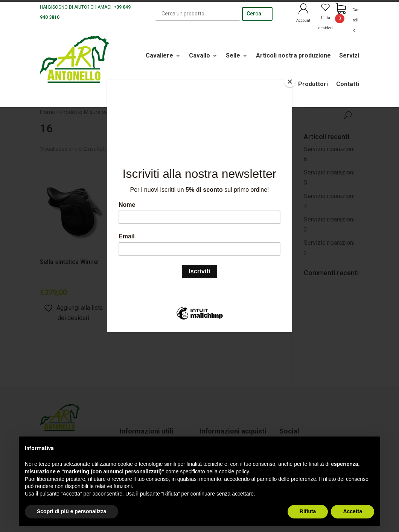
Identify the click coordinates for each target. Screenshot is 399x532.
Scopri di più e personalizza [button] (72, 511)
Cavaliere (159, 55)
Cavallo (200, 55)
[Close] (290, 82)
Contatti (348, 84)
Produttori (313, 84)
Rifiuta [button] (308, 511)
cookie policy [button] (234, 471)
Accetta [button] (353, 511)
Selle (233, 55)
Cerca (254, 14)
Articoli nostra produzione (293, 55)
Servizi (349, 55)
